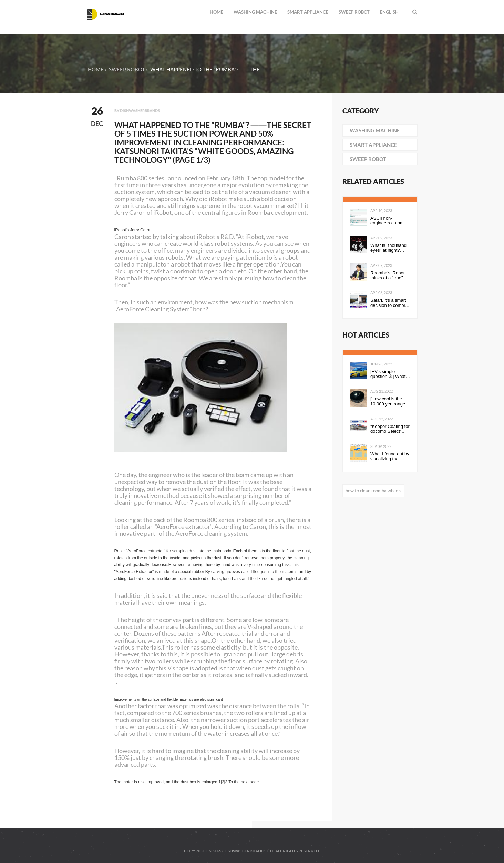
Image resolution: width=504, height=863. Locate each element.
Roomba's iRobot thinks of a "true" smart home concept (387, 276)
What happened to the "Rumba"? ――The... (207, 69)
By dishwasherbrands (137, 111)
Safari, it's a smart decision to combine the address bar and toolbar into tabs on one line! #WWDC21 (390, 303)
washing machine (255, 12)
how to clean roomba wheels (373, 491)
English (389, 12)
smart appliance (308, 12)
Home (217, 12)
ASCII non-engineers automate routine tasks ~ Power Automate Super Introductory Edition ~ (390, 221)
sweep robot (354, 12)
